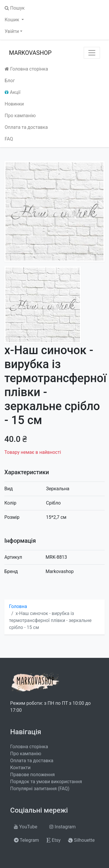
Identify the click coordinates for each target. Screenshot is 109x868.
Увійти (12, 31)
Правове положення (32, 775)
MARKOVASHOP (30, 53)
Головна (18, 606)
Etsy (53, 840)
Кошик (12, 20)
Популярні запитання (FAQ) (40, 789)
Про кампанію (20, 116)
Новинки (14, 104)
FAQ (9, 139)
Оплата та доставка (26, 127)
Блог (10, 81)
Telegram (26, 840)
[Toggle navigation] (92, 53)
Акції (12, 92)
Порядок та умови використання (46, 782)
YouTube (26, 827)
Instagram (62, 827)
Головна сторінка (26, 69)
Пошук (15, 8)
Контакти (20, 768)
